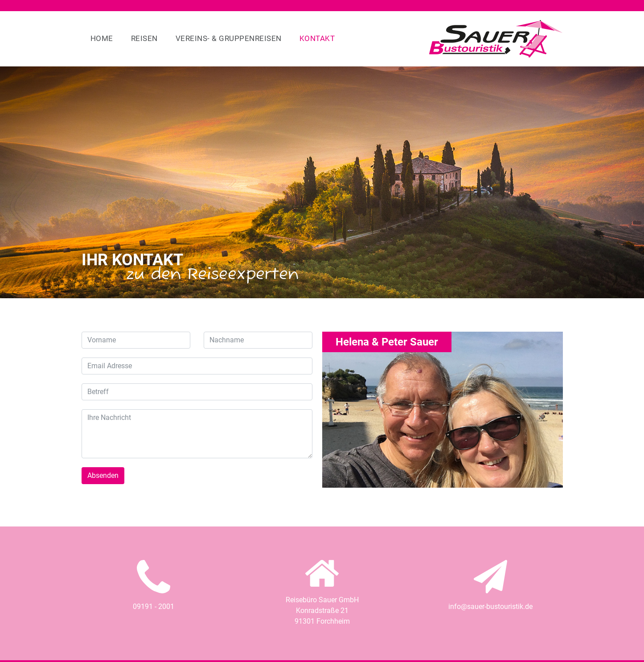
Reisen (144, 38)
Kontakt (317, 38)
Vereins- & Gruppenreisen (229, 38)
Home (102, 38)
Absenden (103, 475)
